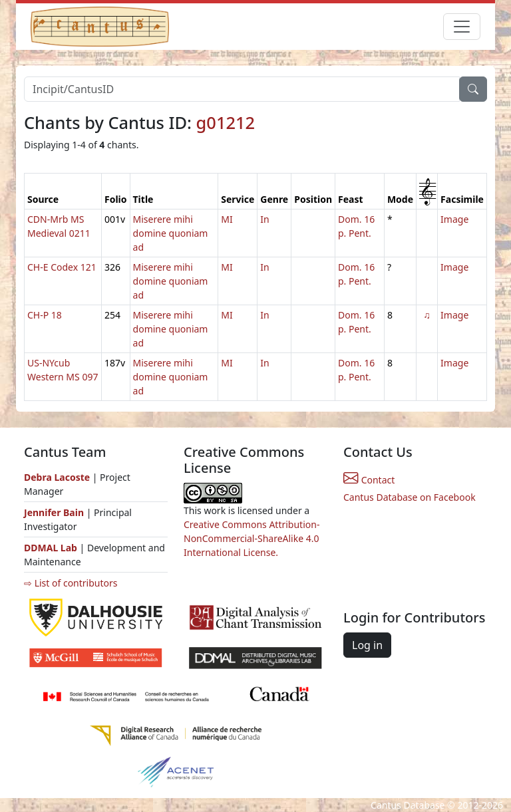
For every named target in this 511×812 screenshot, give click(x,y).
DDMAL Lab (51, 548)
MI (227, 219)
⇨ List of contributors (71, 583)
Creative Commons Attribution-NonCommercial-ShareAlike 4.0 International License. (252, 538)
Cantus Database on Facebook (410, 497)
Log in (367, 645)
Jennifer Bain (55, 512)
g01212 (226, 122)
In (264, 219)
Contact (369, 480)
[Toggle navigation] (462, 27)
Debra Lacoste (57, 477)
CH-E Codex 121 (62, 267)
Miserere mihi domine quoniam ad (171, 233)
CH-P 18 (45, 315)
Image (454, 219)
